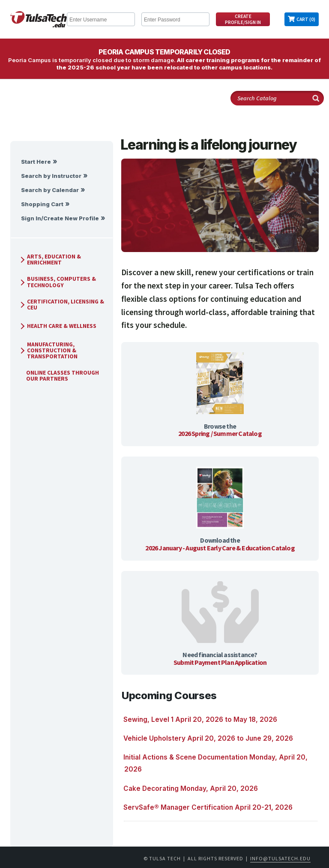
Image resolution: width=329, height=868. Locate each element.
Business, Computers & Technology (57, 282)
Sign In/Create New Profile (60, 218)
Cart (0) (306, 19)
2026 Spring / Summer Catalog (220, 433)
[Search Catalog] (277, 98)
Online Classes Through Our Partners (59, 376)
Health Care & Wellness (57, 326)
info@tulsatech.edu (280, 858)
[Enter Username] (101, 19)
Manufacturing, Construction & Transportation (48, 350)
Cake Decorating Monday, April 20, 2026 (191, 788)
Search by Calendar (50, 190)
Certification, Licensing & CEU (61, 305)
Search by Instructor (51, 176)
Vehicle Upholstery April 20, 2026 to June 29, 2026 (208, 738)
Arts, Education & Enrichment (50, 260)
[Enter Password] (175, 19)
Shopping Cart (42, 204)
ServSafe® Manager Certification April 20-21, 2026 (208, 807)
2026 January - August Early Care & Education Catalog (220, 548)
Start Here (36, 162)
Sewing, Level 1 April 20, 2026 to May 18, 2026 (200, 719)
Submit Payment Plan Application (220, 662)
